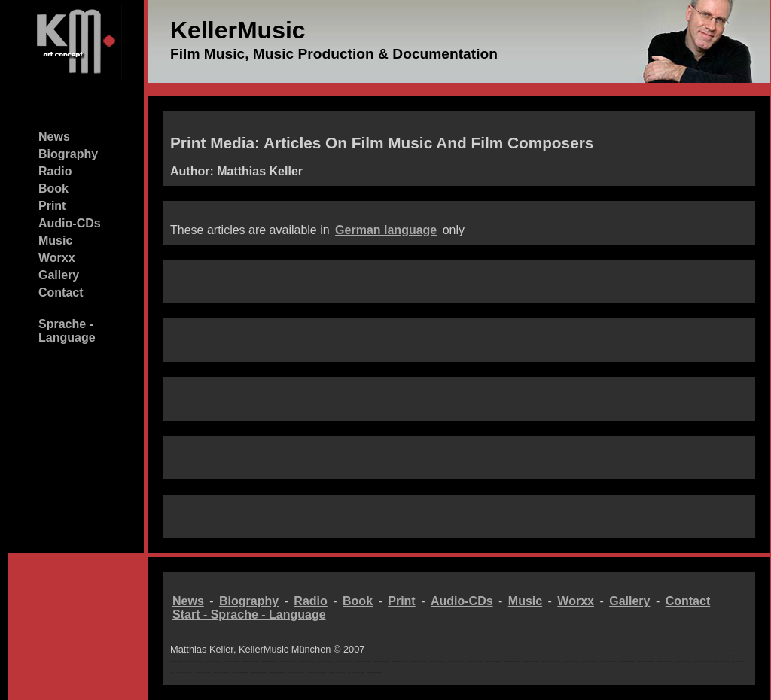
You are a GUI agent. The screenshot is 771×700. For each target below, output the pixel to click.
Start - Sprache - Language (249, 615)
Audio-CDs (70, 223)
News (54, 137)
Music (55, 240)
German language (386, 230)
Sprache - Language (67, 331)
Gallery (59, 275)
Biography (68, 154)
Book (53, 189)
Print (52, 206)
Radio (55, 171)
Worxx (57, 258)
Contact (61, 292)
